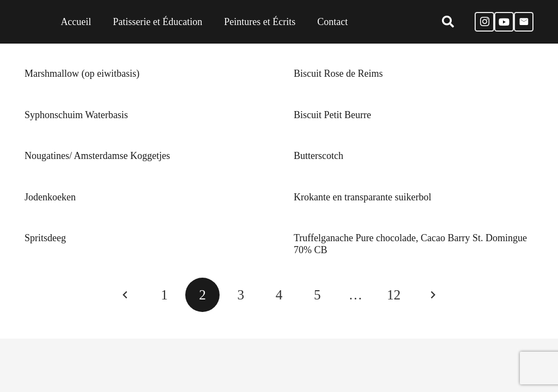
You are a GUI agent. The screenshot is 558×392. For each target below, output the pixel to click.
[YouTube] (504, 22)
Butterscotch (319, 156)
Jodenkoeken (50, 197)
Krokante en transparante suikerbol (362, 197)
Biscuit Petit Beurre (332, 115)
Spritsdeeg (45, 238)
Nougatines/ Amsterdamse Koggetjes (97, 156)
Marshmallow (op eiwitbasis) (82, 73)
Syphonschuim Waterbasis (76, 115)
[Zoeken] (447, 22)
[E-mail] (524, 22)
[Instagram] (484, 22)
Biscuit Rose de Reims (338, 73)
